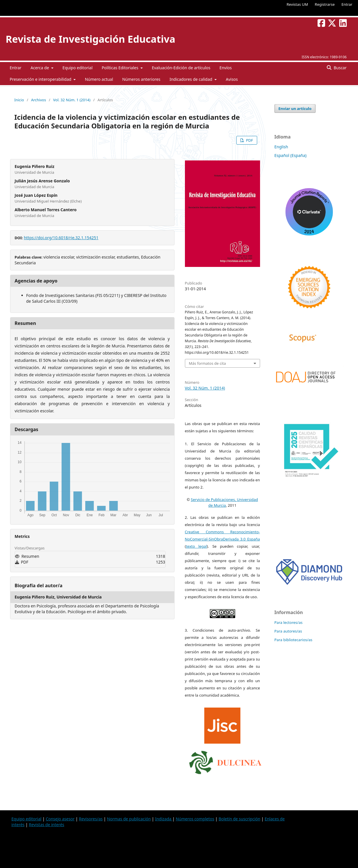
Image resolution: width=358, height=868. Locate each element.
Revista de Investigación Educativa (91, 39)
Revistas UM (297, 4)
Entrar (347, 4)
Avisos (232, 79)
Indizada (164, 819)
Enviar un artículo (295, 108)
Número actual (99, 79)
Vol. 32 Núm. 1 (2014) (72, 100)
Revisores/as (91, 819)
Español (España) (291, 155)
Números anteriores (141, 79)
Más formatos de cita (207, 363)
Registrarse (325, 4)
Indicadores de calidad (192, 79)
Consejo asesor (60, 819)
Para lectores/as (289, 622)
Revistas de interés (47, 825)
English (281, 147)
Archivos (38, 100)
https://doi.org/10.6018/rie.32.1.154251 (61, 238)
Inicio (19, 100)
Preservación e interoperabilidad (41, 79)
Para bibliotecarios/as (294, 640)
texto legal (196, 546)
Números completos (195, 819)
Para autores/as (288, 631)
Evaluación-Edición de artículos (181, 68)
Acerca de (40, 68)
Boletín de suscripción (239, 819)
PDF (249, 140)
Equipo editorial (77, 68)
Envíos (226, 68)
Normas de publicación (129, 819)
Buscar (340, 68)
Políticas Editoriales (120, 68)
